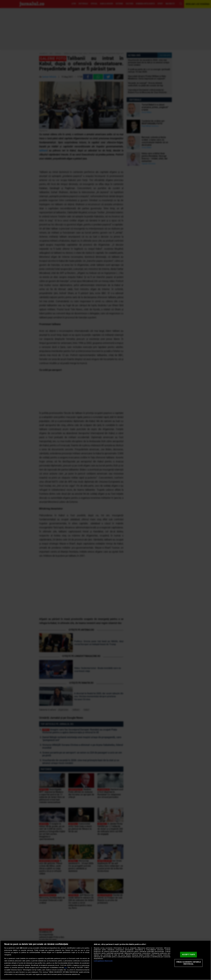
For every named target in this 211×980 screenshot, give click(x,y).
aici (66, 968)
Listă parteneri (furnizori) (103, 961)
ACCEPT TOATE (189, 954)
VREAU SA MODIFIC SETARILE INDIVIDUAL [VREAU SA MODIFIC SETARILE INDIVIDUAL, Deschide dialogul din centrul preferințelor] (189, 963)
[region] (105, 960)
